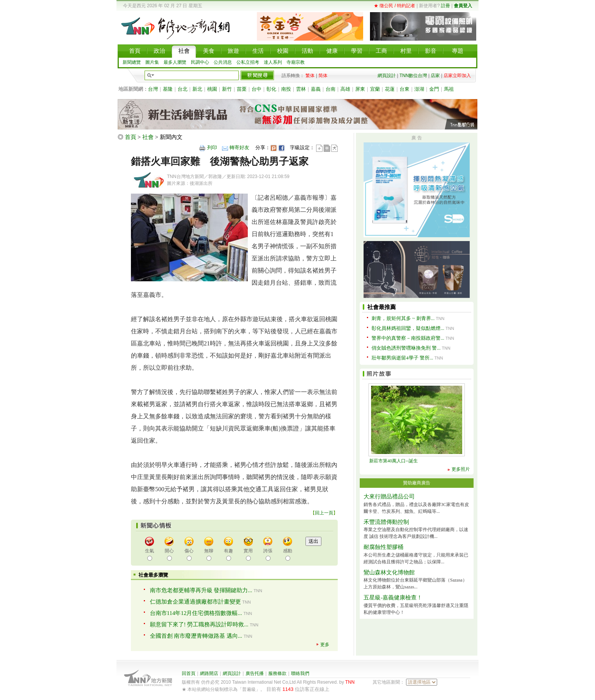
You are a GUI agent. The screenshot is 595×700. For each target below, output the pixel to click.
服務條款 (277, 673)
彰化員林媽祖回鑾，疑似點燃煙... (408, 328)
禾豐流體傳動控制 (386, 522)
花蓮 (390, 89)
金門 (434, 89)
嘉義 (316, 89)
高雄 (345, 89)
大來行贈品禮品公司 (389, 497)
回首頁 (189, 673)
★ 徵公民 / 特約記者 (394, 6)
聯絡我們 (300, 673)
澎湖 (419, 89)
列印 (212, 147)
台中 (257, 89)
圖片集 (152, 62)
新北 (197, 89)
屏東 (360, 89)
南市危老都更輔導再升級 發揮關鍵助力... (201, 590)
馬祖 (449, 89)
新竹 (227, 89)
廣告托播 (255, 673)
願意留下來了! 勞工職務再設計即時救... (199, 624)
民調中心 (200, 62)
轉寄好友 (239, 147)
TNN (350, 682)
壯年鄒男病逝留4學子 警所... (402, 358)
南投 (286, 89)
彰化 (271, 89)
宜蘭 (375, 89)
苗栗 (242, 89)
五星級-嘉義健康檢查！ (393, 598)
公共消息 (223, 62)
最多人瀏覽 (175, 62)
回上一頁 (324, 513)
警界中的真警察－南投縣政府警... (408, 338)
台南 (331, 89)
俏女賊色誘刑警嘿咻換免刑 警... (406, 348)
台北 (183, 89)
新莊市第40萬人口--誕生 (394, 461)
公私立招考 (248, 62)
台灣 (153, 89)
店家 (435, 76)
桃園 (212, 89)
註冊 (445, 6)
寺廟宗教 (296, 62)
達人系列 (273, 62)
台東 (405, 89)
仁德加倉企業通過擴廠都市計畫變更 (195, 602)
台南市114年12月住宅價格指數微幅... (196, 613)
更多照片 (461, 469)
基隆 (168, 89)
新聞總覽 (132, 62)
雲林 (301, 89)
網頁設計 (387, 76)
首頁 (131, 137)
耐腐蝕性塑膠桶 (383, 547)
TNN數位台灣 (413, 76)
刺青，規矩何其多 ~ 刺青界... (403, 318)
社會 (148, 137)
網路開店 (209, 673)
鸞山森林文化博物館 (389, 572)
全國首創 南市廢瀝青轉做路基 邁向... (196, 636)
